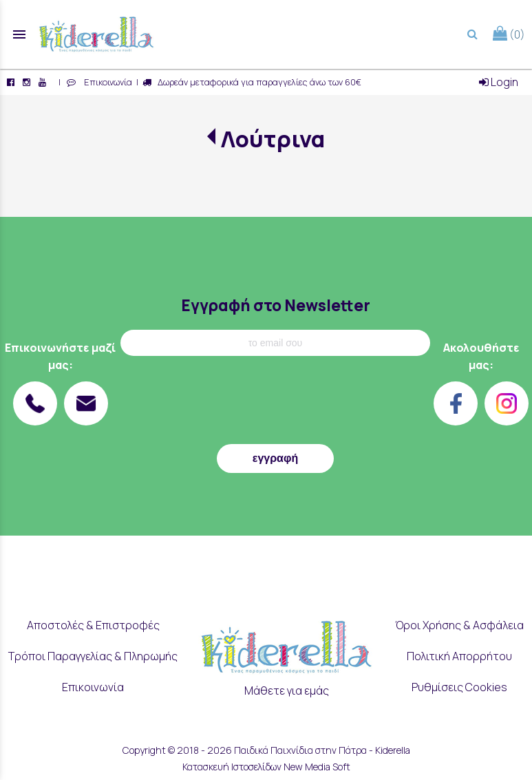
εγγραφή (275, 458)
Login (499, 82)
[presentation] (275, 403)
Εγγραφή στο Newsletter (276, 305)
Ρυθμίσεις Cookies (459, 687)
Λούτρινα (273, 139)
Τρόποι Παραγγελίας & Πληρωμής (93, 656)
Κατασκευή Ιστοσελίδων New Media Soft (266, 767)
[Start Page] (96, 34)
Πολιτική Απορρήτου (459, 656)
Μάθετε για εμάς (287, 691)
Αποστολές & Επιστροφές (93, 625)
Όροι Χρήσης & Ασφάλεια (459, 625)
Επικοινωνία (106, 82)
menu (19, 34)
